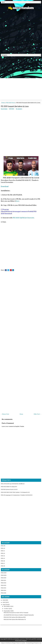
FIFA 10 (3, 548)
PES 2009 (4, 575)
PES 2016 (3, 593)
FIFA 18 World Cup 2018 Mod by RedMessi (13, 484)
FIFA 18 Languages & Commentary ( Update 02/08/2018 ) (17, 495)
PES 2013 (3, 585)
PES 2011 (3, 580)
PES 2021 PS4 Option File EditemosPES (15, 617)
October (6, 609)
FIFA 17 (3, 563)
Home (3, 103)
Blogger (25, 641)
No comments (19, 109)
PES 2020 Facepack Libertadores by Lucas (15, 106)
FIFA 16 (3, 561)
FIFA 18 (3, 566)
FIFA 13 (3, 553)
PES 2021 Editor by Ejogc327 (9, 487)
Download (5, 187)
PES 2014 (3, 588)
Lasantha (23, 643)
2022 (4, 600)
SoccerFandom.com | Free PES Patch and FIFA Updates (26, 639)
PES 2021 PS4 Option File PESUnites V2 (15, 619)
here (18, 201)
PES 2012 (3, 583)
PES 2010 (4, 578)
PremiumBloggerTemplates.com (34, 643)
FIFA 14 (3, 556)
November (7, 606)
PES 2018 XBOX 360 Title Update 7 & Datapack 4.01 (15, 492)
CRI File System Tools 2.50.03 (9, 489)
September (7, 611)
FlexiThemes (9, 643)
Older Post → (37, 414)
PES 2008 (4, 573)
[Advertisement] (21, 31)
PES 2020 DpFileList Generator (23, 218)
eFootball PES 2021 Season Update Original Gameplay (19, 615)
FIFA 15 (3, 558)
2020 (4, 605)
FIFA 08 (3, 546)
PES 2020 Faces (11, 103)
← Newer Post (5, 414)
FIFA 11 (3, 551)
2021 (4, 602)
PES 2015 (3, 590)
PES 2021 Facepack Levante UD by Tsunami (16, 613)
